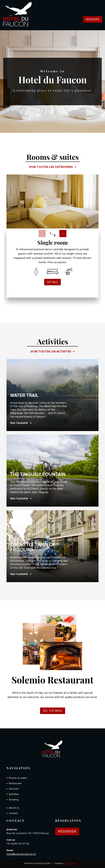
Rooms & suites (18, 778)
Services (14, 789)
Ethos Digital (70, 864)
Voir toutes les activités (51, 352)
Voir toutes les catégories (51, 167)
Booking (14, 800)
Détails (52, 282)
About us (14, 808)
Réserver (93, 19)
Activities (14, 794)
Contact (13, 813)
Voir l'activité (19, 423)
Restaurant (15, 783)
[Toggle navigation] (96, 8)
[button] (63, 234)
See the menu (53, 711)
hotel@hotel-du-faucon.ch (21, 854)
